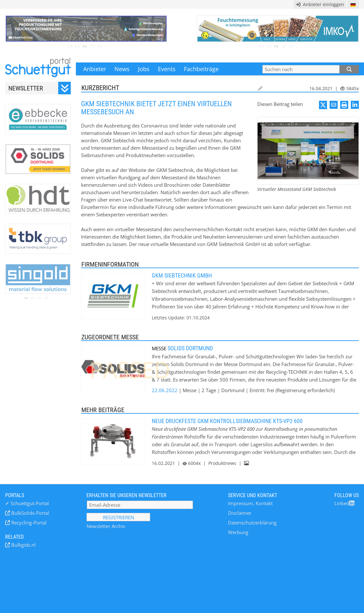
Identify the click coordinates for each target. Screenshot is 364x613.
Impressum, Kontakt (250, 503)
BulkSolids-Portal (30, 513)
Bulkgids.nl (23, 545)
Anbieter (95, 69)
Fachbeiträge (201, 69)
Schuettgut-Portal (27, 503)
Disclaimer (240, 513)
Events (167, 69)
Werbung (238, 532)
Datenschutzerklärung (252, 523)
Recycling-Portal (28, 523)
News (122, 69)
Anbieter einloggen (320, 4)
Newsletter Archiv (106, 526)
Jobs (144, 69)
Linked (344, 503)
